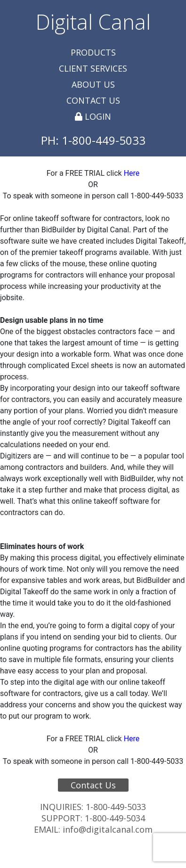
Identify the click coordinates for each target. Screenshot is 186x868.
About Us (93, 84)
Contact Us (93, 100)
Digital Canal (93, 22)
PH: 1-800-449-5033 (93, 140)
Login (93, 116)
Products (93, 52)
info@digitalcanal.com (108, 829)
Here (132, 173)
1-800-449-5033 (116, 807)
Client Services (93, 68)
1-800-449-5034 (115, 818)
